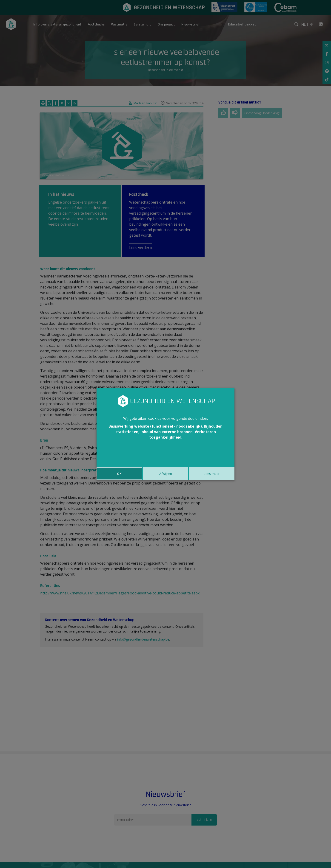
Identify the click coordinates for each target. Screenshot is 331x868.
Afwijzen (166, 474)
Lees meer (212, 474)
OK (119, 474)
